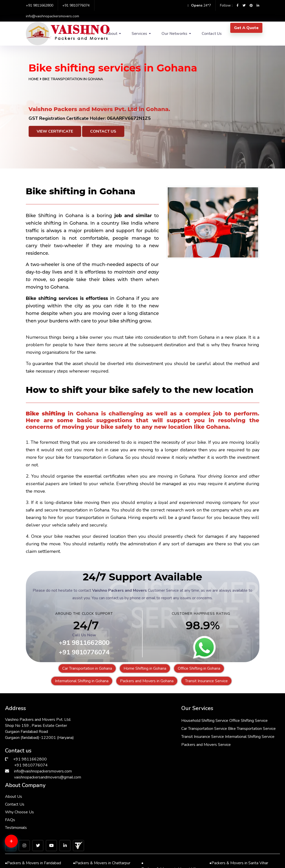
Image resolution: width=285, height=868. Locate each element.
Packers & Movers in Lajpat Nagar (35, 824)
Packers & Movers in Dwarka (31, 803)
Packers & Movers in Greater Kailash (240, 827)
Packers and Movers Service (142, 768)
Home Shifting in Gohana (145, 668)
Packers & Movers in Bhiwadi (31, 851)
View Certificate (55, 131)
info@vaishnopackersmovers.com (52, 16)
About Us (198, 719)
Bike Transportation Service (141, 744)
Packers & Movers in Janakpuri (100, 839)
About (112, 34)
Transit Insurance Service (206, 681)
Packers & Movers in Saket (98, 821)
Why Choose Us (204, 734)
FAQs (194, 742)
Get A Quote (246, 28)
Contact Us (212, 34)
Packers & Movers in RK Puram (101, 803)
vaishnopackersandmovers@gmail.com (48, 776)
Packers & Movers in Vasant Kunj (171, 839)
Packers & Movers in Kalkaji (166, 821)
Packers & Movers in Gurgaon (236, 839)
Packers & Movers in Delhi (233, 803)
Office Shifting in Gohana (199, 668)
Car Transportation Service (140, 736)
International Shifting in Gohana (82, 681)
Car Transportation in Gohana (87, 668)
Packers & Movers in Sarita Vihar (239, 791)
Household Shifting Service (141, 720)
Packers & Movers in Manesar (100, 851)
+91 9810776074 (76, 5)
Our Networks (174, 34)
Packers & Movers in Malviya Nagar (172, 809)
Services (139, 34)
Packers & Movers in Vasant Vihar (171, 794)
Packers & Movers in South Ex (169, 851)
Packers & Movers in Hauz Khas (238, 851)
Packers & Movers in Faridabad (33, 791)
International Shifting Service (142, 760)
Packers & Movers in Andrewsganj (35, 842)
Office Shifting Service (136, 728)
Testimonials (200, 750)
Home (34, 79)
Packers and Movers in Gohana (147, 681)
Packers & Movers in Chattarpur (102, 791)
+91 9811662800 (40, 5)
